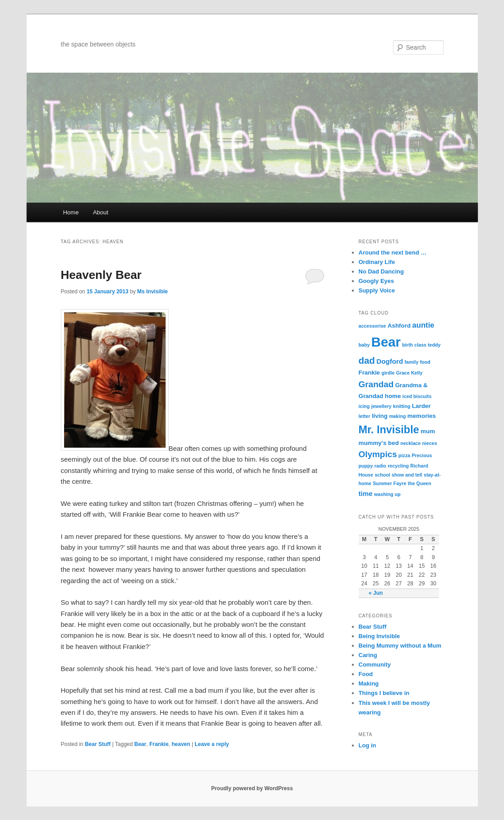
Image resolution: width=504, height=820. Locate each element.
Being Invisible (379, 636)
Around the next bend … (393, 252)
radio (380, 466)
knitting (402, 406)
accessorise (372, 326)
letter (365, 416)
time (366, 493)
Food (366, 674)
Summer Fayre (389, 483)
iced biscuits (417, 396)
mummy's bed (379, 443)
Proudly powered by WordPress (252, 788)
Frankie (159, 744)
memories (422, 416)
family (412, 362)
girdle (388, 373)
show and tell (407, 475)
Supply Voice (377, 290)
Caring (368, 655)
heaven (181, 744)
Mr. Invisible (389, 430)
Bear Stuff (98, 744)
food (425, 362)
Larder (421, 406)
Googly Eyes (377, 281)
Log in (368, 745)
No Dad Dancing (381, 271)
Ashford (399, 326)
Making (369, 683)
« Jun (376, 593)
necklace (410, 443)
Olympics (378, 454)
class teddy (427, 345)
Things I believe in (384, 693)
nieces (430, 443)
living (380, 416)
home (393, 396)
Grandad (376, 384)
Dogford (390, 361)
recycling (398, 466)
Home (71, 212)
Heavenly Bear (101, 275)
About (101, 212)
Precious (422, 455)
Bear (141, 744)
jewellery (381, 406)
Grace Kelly (409, 373)
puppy (366, 466)
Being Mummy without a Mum (400, 646)
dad (367, 360)
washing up (387, 494)
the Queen (420, 483)
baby (364, 345)
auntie (423, 325)
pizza (404, 455)
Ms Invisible (153, 292)
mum (428, 431)
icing (364, 406)
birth (407, 345)
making (397, 416)
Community (375, 665)
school (382, 475)
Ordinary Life (377, 262)
